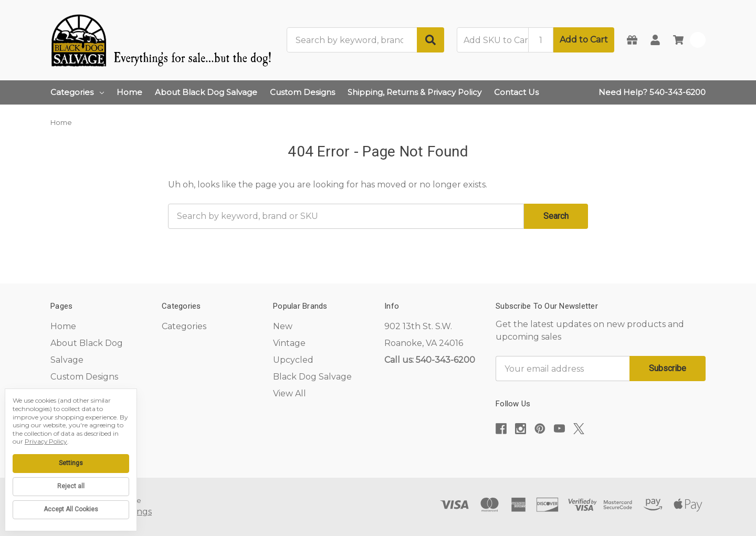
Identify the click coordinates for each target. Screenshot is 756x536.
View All (290, 393)
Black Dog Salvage (312, 377)
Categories (77, 92)
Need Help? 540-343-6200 (652, 92)
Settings (71, 463)
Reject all (71, 486)
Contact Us (516, 92)
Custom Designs (302, 92)
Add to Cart (584, 40)
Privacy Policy (46, 441)
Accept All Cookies (71, 509)
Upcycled (293, 360)
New (283, 326)
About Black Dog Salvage (206, 92)
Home (129, 92)
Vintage (289, 343)
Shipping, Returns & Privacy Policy (414, 92)
